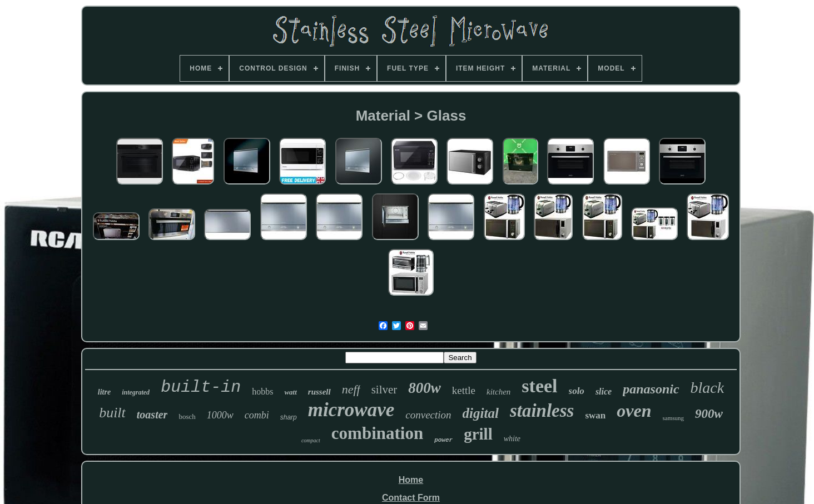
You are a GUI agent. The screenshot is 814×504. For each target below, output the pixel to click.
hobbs (262, 391)
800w (425, 388)
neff (351, 389)
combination (377, 433)
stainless (542, 411)
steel (539, 386)
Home (411, 480)
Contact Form (411, 498)
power (443, 440)
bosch (187, 416)
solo (577, 391)
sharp (289, 417)
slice (604, 391)
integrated (136, 392)
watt (290, 392)
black (708, 388)
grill (478, 434)
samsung (674, 418)
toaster (152, 415)
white (512, 439)
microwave (351, 410)
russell (319, 392)
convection (428, 415)
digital (481, 413)
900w (709, 414)
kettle (464, 390)
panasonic (651, 389)
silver (384, 390)
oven (634, 411)
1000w (220, 415)
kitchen (498, 392)
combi (257, 415)
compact (311, 440)
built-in (201, 387)
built (112, 413)
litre (104, 392)
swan (595, 415)
